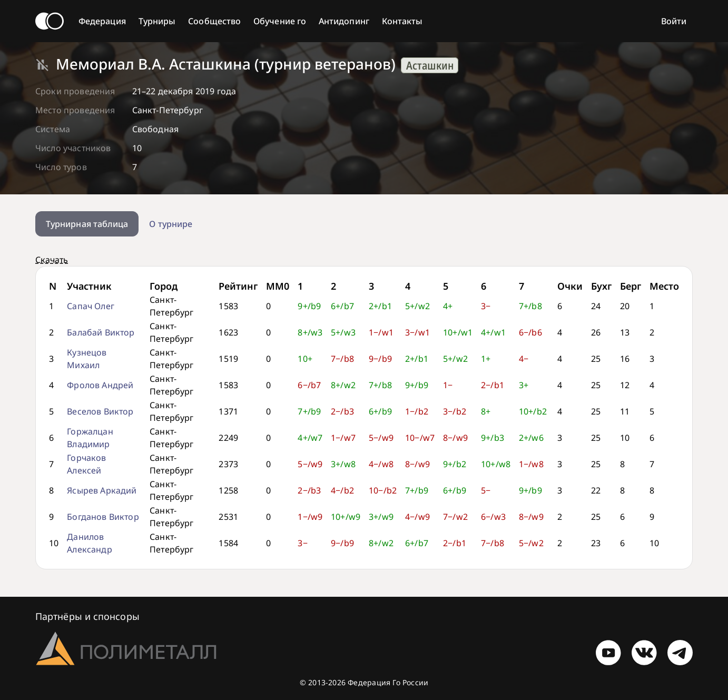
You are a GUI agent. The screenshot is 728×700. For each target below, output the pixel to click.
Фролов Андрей (100, 385)
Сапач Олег (91, 306)
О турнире (171, 224)
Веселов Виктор (100, 411)
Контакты (402, 21)
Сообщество (214, 21)
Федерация (102, 21)
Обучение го (280, 21)
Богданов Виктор (103, 517)
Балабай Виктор (101, 332)
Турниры (157, 21)
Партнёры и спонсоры (87, 616)
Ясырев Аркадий (102, 490)
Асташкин (430, 65)
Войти (674, 21)
